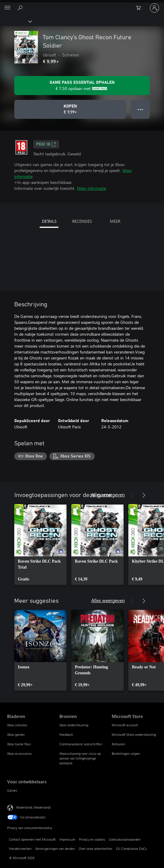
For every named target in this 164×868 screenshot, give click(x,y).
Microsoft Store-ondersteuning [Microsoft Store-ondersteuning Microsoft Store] (134, 734)
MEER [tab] (115, 221)
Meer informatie (92, 188)
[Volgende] (144, 495)
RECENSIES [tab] (82, 221)
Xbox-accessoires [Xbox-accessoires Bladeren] (19, 753)
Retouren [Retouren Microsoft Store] (118, 744)
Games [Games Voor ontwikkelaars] (12, 790)
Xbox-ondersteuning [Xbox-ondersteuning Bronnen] (74, 725)
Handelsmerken (20, 849)
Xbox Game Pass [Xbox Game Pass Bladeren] (19, 744)
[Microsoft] (82, 4)
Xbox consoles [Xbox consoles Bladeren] (17, 725)
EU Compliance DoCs (131, 849)
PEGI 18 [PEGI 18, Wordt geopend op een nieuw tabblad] (46, 144)
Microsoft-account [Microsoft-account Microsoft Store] (125, 725)
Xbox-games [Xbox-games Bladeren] (16, 734)
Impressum (67, 839)
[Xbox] (16, 21)
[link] (40, 545)
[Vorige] (132, 495)
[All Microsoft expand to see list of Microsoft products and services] (7, 8)
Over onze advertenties (96, 849)
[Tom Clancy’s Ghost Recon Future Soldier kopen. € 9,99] (70, 109)
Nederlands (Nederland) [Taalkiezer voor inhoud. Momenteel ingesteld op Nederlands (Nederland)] (33, 807)
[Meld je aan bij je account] (154, 8)
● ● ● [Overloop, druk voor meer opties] (140, 109)
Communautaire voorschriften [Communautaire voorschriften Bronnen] (81, 744)
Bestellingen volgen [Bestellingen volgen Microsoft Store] (126, 753)
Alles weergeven (108, 494)
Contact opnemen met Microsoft (32, 839)
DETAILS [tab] (49, 221)
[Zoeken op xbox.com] (21, 8)
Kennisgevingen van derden (55, 849)
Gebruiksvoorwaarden (125, 839)
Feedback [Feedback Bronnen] (66, 734)
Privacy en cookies (92, 839)
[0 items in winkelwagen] (140, 8)
